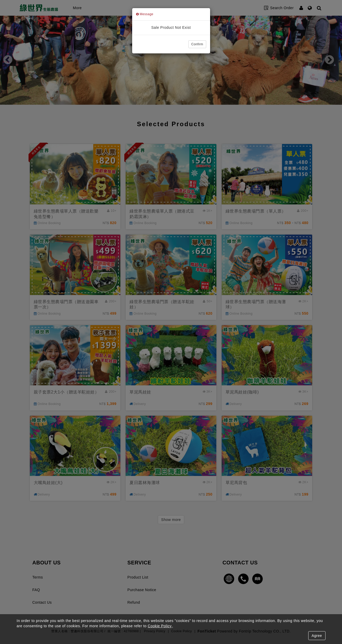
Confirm (197, 44)
